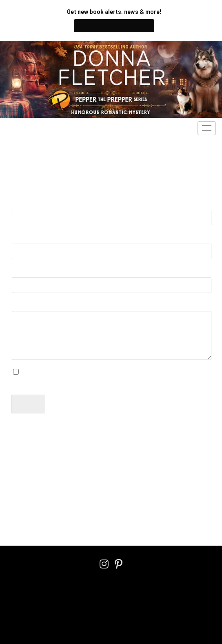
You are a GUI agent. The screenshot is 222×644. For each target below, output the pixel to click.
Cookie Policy (132, 592)
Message (29, 305)
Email (22, 237)
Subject (23, 271)
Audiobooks (63, 128)
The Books (23, 128)
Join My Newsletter (114, 26)
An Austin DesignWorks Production (111, 614)
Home (17, 519)
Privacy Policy (85, 493)
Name (23, 203)
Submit (28, 404)
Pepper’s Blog (108, 128)
